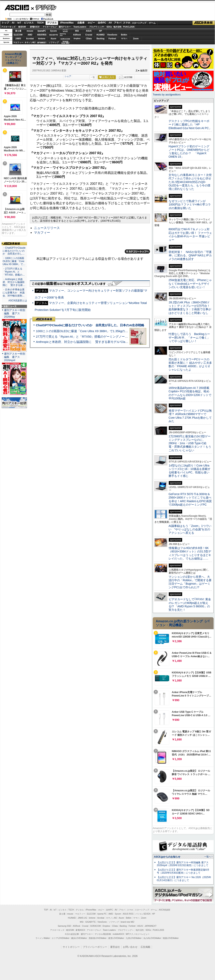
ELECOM (18, 35)
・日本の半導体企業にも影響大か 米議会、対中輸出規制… (14, 293)
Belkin (124, 35)
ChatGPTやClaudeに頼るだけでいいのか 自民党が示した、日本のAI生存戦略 (90, 325)
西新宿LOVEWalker (98, 938)
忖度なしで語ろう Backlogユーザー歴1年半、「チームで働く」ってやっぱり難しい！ (189, 338)
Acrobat (30, 39)
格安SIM (22, 27)
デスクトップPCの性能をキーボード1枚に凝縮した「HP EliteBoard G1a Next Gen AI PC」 (190, 125)
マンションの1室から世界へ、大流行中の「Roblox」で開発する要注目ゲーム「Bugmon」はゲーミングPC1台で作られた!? (190, 582)
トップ (5, 23)
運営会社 (115, 947)
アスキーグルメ (50, 27)
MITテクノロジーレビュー (138, 934)
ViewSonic (112, 35)
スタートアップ (139, 23)
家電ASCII (35, 27)
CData (89, 39)
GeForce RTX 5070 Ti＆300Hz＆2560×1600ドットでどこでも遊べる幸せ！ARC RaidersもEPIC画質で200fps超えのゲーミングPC (190, 499)
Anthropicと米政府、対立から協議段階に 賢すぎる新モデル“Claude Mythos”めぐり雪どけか (100, 342)
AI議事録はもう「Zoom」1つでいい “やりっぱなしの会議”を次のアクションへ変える (190, 529)
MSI (77, 31)
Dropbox (77, 39)
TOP (46, 910)
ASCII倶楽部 (204, 23)
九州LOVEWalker (134, 938)
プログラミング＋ (126, 930)
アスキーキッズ (8, 27)
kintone (42, 39)
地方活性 (117, 27)
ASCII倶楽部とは (18, 301)
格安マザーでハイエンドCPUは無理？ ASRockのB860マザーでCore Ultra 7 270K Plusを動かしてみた (190, 416)
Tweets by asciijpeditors (167, 95)
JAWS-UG (82, 918)
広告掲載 (145, 947)
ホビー (91, 23)
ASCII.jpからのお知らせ (167, 857)
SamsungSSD (63, 35)
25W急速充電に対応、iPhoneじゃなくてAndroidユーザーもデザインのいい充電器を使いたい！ (190, 284)
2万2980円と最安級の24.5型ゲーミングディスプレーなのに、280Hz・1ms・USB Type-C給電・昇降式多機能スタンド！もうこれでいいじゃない (190, 443)
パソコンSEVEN (65, 31)
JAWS (18, 39)
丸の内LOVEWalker (152, 938)
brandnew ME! (65, 42)
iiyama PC (102, 914)
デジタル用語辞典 (103, 934)
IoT (19, 23)
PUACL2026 (129, 27)
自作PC (102, 23)
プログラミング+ (97, 27)
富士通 (18, 31)
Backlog (101, 39)
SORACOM (96, 926)
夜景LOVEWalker (116, 938)
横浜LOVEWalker (79, 938)
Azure (54, 39)
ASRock (77, 35)
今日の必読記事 (72, 934)
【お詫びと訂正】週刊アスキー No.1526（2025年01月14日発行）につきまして (184, 879)
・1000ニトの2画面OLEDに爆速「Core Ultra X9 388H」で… (14, 261)
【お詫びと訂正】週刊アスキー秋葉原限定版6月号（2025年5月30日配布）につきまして (183, 871)
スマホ (127, 23)
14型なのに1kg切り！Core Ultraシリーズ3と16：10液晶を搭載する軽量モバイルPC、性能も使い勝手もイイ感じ (190, 471)
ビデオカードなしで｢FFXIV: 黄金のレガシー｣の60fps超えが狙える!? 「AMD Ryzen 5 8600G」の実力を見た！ (190, 604)
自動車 (81, 23)
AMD (30, 35)
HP (101, 31)
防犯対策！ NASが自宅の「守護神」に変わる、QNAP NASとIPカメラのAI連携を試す (190, 255)
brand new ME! (127, 922)
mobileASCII (118, 934)
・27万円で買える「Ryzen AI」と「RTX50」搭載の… (14, 272)
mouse (30, 31)
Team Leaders (109, 930)
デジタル (44, 7)
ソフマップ (54, 42)
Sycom (53, 31)
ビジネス (29, 23)
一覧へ (208, 857)
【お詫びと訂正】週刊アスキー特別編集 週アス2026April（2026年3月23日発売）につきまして (183, 864)
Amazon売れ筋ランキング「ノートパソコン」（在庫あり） (13, 59)
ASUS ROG (42, 35)
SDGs (109, 27)
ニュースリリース (47, 228)
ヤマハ (124, 39)
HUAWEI (101, 35)
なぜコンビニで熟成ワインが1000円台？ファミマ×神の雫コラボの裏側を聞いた (190, 205)
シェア (68, 76)
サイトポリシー (71, 947)
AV (110, 23)
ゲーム (152, 23)
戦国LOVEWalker (171, 938)
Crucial (89, 35)
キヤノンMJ (30, 42)
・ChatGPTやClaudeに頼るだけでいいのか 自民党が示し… (14, 251)
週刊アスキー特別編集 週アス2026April (15, 357)
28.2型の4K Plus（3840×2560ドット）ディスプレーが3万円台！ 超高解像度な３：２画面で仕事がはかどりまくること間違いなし (190, 308)
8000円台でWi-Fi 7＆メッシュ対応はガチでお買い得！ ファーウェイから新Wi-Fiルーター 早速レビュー (190, 234)
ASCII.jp (17, 7)
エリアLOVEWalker (61, 938)
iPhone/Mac (67, 23)
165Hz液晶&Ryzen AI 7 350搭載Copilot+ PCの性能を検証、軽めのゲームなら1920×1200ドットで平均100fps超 (190, 393)
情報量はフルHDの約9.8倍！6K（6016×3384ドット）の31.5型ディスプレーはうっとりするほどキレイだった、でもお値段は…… (190, 553)
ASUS (89, 31)
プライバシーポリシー (95, 947)
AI (13, 23)
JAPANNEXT (42, 42)
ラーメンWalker (43, 938)
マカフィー (18, 42)
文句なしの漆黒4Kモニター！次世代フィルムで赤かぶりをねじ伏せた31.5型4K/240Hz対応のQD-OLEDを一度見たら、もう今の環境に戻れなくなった (190, 182)
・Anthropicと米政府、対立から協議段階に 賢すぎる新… (14, 282)
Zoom (136, 39)
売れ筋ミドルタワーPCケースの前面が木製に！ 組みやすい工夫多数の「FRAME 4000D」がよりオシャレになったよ (190, 365)
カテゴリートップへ (137, 251)
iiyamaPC (42, 31)
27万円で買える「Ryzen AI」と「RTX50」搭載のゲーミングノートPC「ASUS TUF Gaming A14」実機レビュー (112, 336)
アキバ (118, 23)
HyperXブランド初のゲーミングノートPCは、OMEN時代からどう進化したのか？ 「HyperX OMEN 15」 (189, 152)
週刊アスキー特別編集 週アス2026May (15, 313)
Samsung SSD (64, 926)
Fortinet (112, 39)
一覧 (93, 77)
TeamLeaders (80, 27)
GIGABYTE (53, 35)
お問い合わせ (130, 947)
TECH (40, 23)
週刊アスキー (65, 27)
